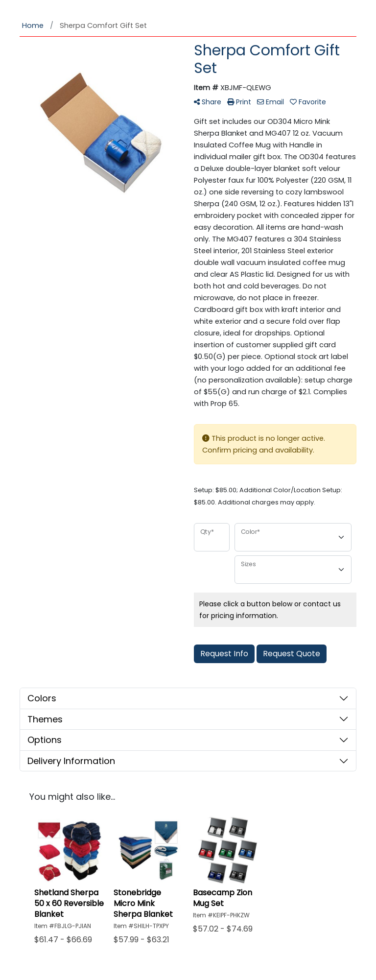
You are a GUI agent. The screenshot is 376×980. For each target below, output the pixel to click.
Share (208, 102)
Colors (42, 698)
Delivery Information (71, 761)
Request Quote (292, 654)
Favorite (308, 102)
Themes (45, 719)
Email (270, 102)
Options (45, 740)
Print (239, 102)
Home (33, 25)
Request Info (224, 654)
